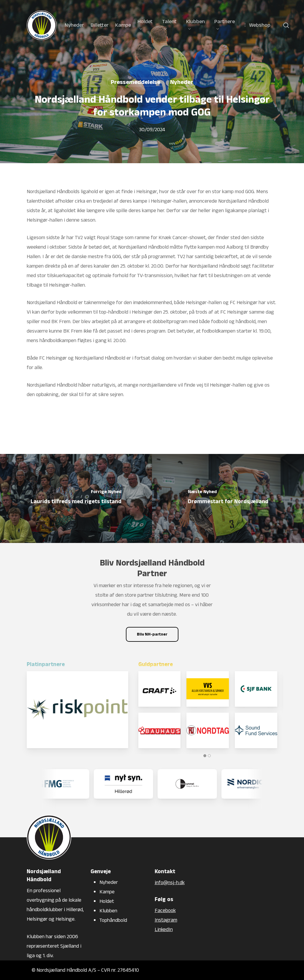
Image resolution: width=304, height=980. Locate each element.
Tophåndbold (113, 920)
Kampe (107, 892)
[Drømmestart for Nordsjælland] (228, 498)
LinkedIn (164, 929)
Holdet (107, 901)
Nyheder (182, 82)
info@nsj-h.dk (170, 883)
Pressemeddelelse (136, 82)
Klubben (108, 911)
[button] (152, 634)
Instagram (166, 920)
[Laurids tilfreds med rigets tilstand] (76, 498)
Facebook (165, 910)
